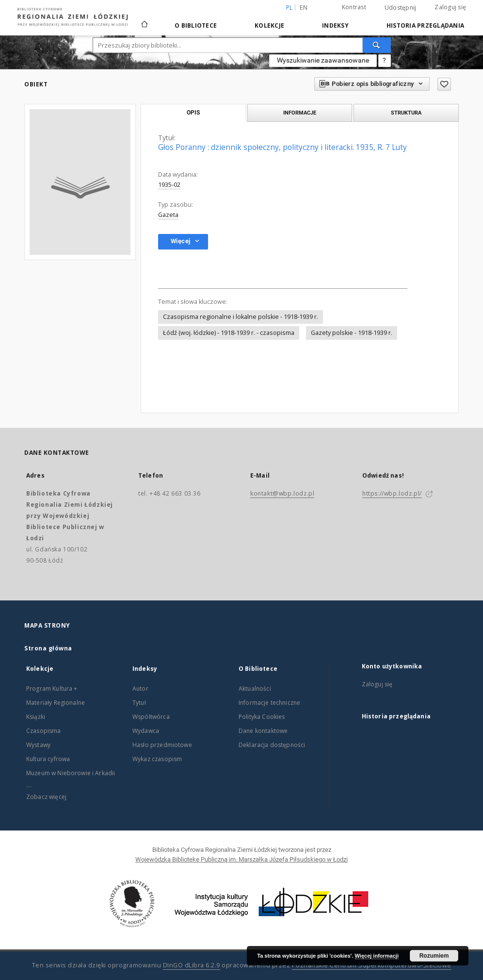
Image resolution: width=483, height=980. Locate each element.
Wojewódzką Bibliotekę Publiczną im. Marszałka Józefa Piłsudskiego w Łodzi (241, 859)
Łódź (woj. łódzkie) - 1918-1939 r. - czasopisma (229, 333)
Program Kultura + (52, 689)
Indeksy (335, 25)
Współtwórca (151, 717)
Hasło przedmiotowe (162, 745)
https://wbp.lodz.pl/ (392, 493)
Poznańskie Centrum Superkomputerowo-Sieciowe (372, 965)
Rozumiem (434, 956)
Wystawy (38, 745)
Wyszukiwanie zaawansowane (323, 60)
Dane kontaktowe (263, 731)
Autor (140, 689)
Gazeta (168, 215)
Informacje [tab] (300, 113)
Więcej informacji (377, 956)
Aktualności (255, 689)
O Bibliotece (196, 25)
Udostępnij (401, 8)
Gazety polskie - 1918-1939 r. (352, 333)
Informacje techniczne (269, 703)
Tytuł (139, 703)
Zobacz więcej (46, 797)
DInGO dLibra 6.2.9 (192, 965)
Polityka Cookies (262, 717)
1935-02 (169, 185)
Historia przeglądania (425, 25)
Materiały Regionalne (56, 703)
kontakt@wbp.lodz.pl (282, 493)
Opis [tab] (193, 113)
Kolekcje (269, 25)
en (304, 8)
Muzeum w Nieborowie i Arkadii (71, 773)
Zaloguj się (450, 7)
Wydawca (146, 731)
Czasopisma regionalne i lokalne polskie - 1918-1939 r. (241, 317)
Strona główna (48, 648)
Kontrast (354, 7)
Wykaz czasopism (157, 759)
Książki (36, 717)
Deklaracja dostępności (272, 745)
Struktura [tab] (406, 113)
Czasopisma (44, 731)
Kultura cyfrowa (48, 759)
